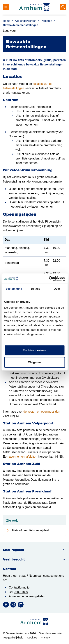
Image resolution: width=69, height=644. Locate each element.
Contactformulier (20, 587)
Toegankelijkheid (13, 637)
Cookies (32, 637)
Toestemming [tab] (13, 289)
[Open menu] (6, 7)
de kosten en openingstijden (42, 412)
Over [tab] (57, 289)
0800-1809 (21, 592)
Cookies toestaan (35, 350)
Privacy (45, 637)
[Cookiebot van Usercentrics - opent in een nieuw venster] (49, 279)
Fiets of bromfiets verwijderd (31, 530)
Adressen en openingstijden (27, 596)
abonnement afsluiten (23, 457)
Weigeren (34, 362)
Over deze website (50, 633)
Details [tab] (36, 289)
